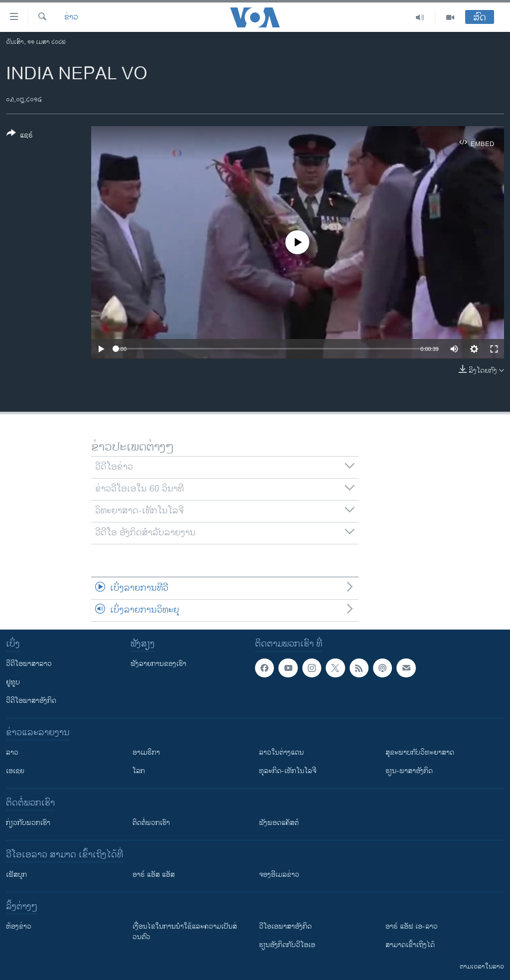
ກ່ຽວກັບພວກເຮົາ (28, 823)
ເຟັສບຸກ (16, 875)
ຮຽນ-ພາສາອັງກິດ (409, 771)
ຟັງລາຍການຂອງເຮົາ (158, 664)
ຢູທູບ (13, 682)
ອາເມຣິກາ (146, 752)
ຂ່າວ (71, 17)
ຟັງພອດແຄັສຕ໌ (279, 823)
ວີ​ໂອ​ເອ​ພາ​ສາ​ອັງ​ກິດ (285, 926)
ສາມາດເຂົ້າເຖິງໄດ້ (410, 945)
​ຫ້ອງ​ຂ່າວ (19, 926)
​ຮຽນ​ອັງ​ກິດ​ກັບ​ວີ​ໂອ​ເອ (287, 945)
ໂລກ (139, 771)
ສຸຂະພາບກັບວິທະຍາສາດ (420, 752)
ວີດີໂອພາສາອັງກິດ (31, 701)
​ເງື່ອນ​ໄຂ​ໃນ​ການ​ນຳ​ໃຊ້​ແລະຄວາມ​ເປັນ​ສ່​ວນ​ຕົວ (185, 932)
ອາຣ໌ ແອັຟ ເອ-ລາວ (412, 926)
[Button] (20, 136)
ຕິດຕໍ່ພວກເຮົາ (151, 823)
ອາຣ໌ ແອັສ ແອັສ (154, 875)
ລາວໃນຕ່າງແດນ (281, 752)
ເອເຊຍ (15, 771)
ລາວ (12, 752)
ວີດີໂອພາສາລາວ (29, 664)
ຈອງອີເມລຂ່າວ (279, 875)
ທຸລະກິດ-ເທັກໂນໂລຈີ (288, 771)
